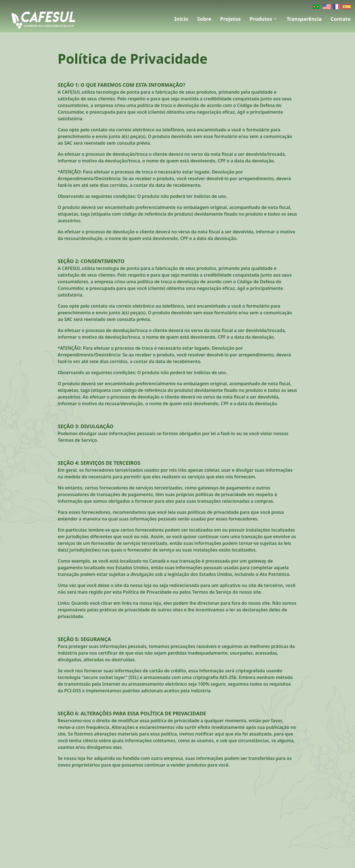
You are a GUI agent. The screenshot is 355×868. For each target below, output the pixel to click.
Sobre (204, 19)
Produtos (264, 19)
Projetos (230, 19)
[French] (337, 7)
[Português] (316, 7)
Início (181, 19)
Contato (341, 19)
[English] (327, 7)
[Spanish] (347, 7)
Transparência (304, 19)
